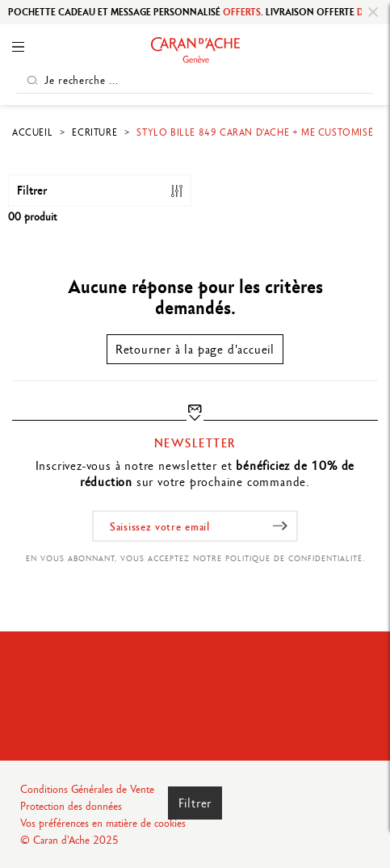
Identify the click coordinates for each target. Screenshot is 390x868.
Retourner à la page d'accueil (195, 349)
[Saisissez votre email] (195, 526)
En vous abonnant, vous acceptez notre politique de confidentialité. (195, 558)
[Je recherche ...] (195, 80)
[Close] (373, 12)
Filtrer (195, 803)
